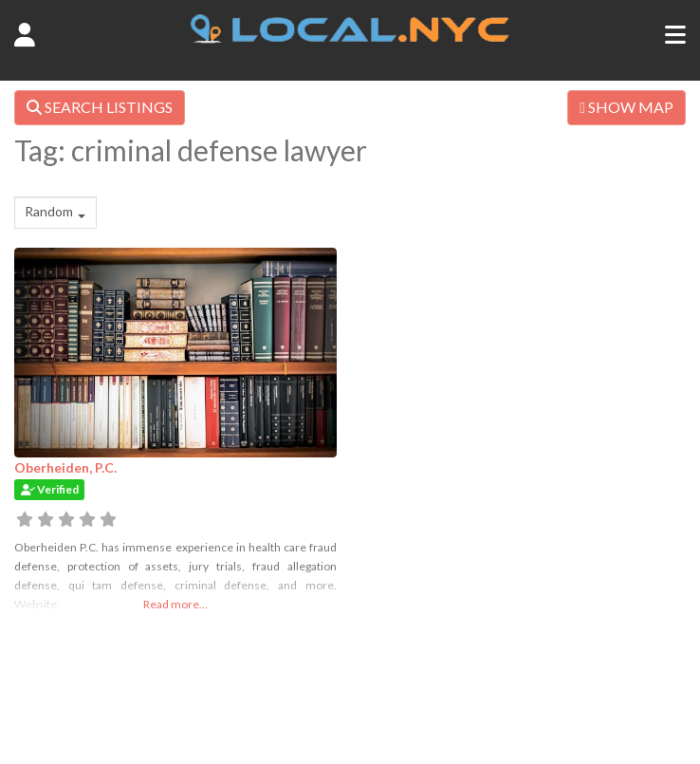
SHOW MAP (626, 107)
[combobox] (55, 213)
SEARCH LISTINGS (100, 107)
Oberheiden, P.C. (65, 467)
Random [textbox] (49, 211)
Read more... (175, 604)
